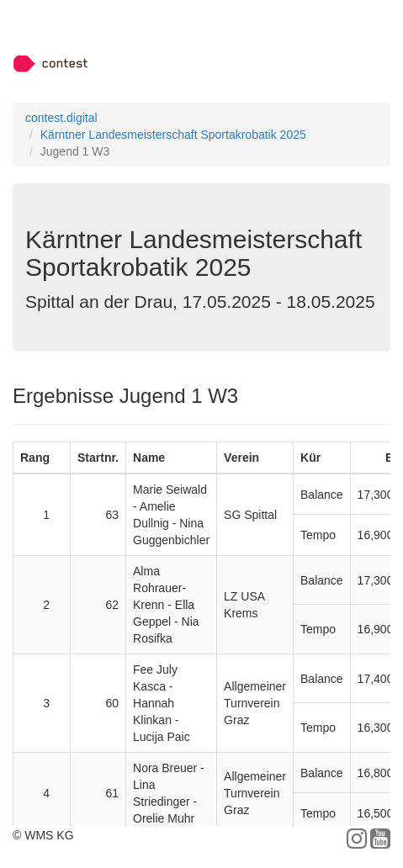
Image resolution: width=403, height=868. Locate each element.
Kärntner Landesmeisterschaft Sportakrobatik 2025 (173, 135)
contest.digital (61, 118)
